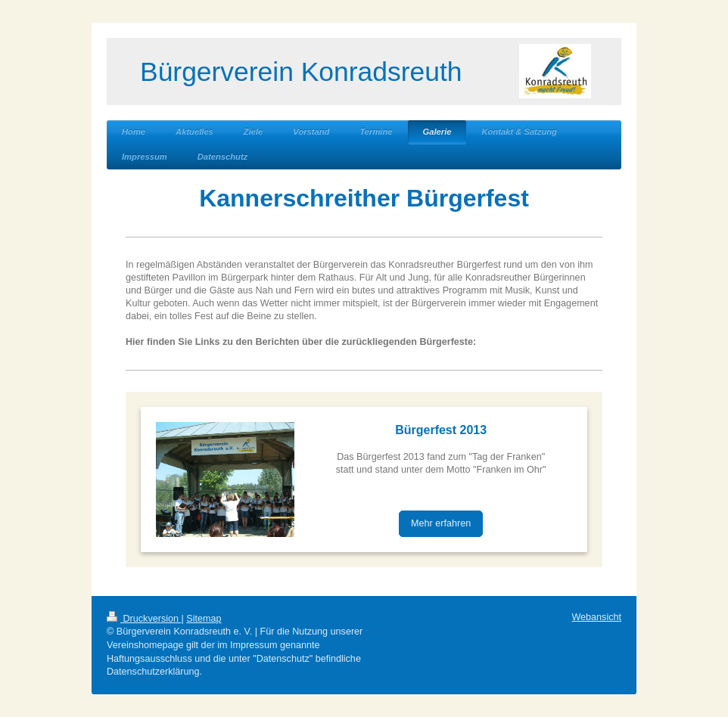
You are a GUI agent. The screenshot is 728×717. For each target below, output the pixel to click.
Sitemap (204, 619)
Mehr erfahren (441, 523)
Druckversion (144, 619)
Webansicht (596, 617)
